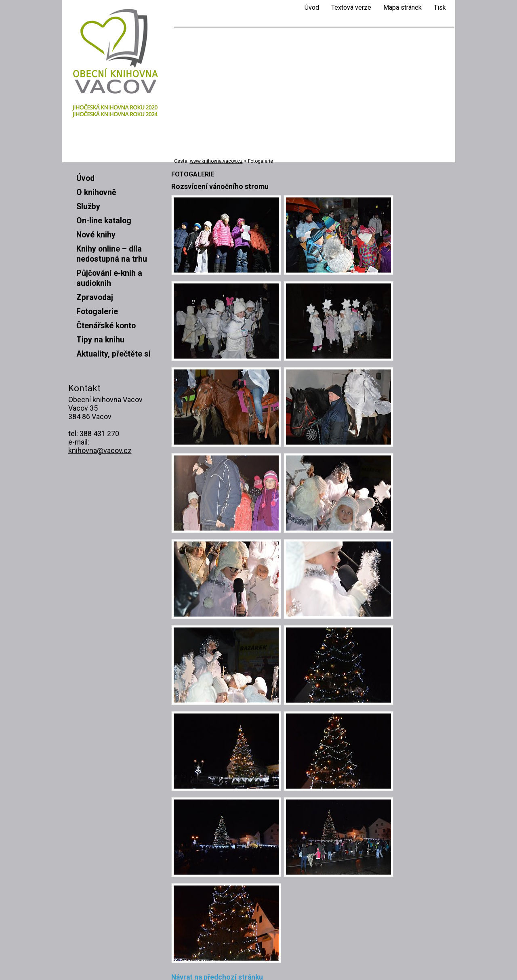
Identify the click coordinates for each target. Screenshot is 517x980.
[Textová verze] (351, 7)
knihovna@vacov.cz (100, 450)
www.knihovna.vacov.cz (216, 161)
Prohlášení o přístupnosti (106, 960)
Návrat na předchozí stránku (217, 930)
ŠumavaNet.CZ (424, 968)
